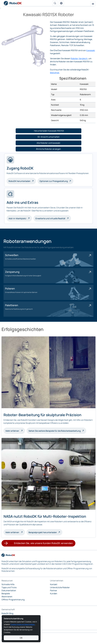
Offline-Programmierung (13, 600)
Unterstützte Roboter (60, 587)
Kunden (54, 593)
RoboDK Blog (7, 613)
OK (21, 638)
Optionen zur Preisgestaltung (54, 181)
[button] (61, 3)
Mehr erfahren (15, 431)
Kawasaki (91, 50)
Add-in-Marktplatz (17, 218)
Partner (54, 590)
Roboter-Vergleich (79, 58)
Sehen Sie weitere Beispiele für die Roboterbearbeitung (55, 431)
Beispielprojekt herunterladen (43, 532)
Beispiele (6, 593)
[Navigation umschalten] (93, 4)
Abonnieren (7, 597)
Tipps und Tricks (9, 587)
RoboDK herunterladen (20, 181)
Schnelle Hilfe (8, 584)
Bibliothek (55, 73)
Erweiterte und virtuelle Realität (50, 218)
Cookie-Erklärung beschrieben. (23, 624)
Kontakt (54, 584)
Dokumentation (9, 590)
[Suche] (55, 3)
